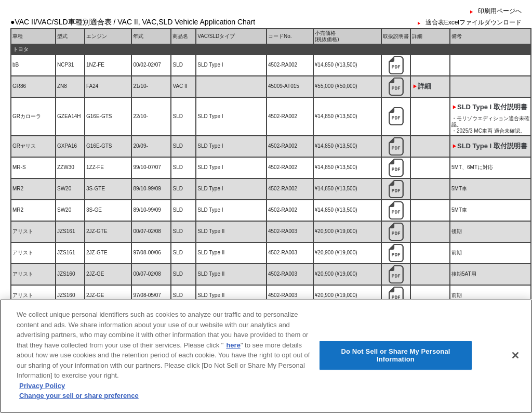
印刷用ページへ (500, 11)
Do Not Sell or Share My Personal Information (395, 382)
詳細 (424, 86)
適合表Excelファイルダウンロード (474, 22)
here (233, 372)
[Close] (515, 381)
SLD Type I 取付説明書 (492, 107)
